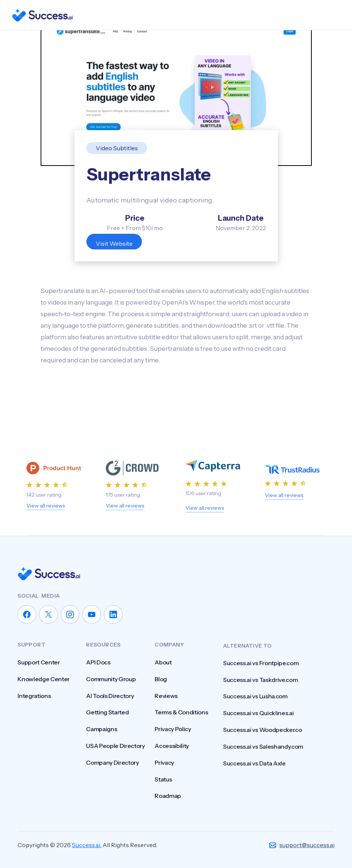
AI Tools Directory (110, 696)
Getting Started (107, 712)
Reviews (166, 696)
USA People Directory (115, 746)
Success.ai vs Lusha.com (255, 703)
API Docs (98, 662)
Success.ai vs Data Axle (254, 770)
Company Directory (112, 762)
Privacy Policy (173, 729)
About (163, 662)
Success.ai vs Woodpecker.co (262, 737)
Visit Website (114, 243)
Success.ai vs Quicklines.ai (258, 720)
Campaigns (102, 729)
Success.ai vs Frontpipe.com (261, 670)
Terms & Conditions (181, 712)
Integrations (34, 696)
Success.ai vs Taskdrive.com (260, 687)
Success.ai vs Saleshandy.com (263, 754)
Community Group (111, 679)
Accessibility (172, 746)
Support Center (39, 662)
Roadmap (168, 796)
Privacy (164, 762)
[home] (42, 15)
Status (163, 779)
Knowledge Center (44, 679)
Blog (161, 679)
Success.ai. (87, 845)
